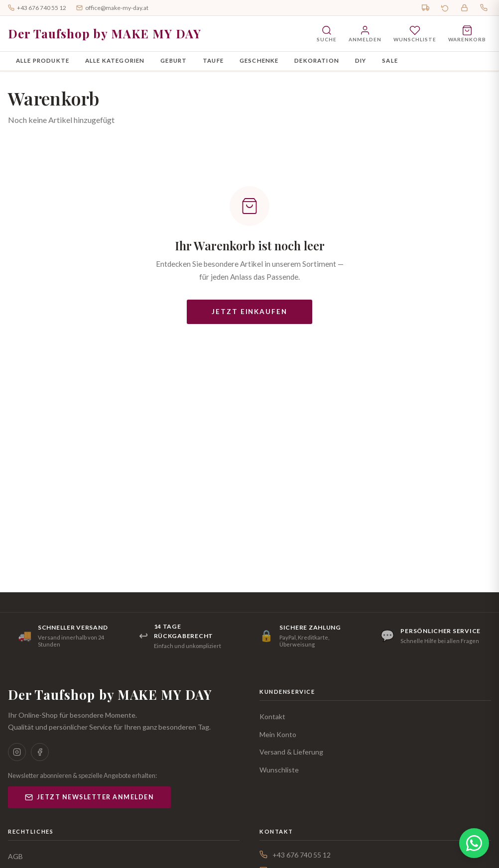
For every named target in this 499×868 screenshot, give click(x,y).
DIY (361, 60)
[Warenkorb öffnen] (467, 34)
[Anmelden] (365, 34)
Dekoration (317, 60)
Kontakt (272, 716)
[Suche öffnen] (327, 34)
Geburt (174, 60)
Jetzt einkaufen (249, 312)
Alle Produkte (43, 60)
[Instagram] (17, 752)
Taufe (213, 60)
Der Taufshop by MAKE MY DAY (105, 33)
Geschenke (259, 60)
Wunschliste (279, 770)
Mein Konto (278, 734)
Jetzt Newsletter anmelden (89, 797)
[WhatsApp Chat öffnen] (474, 843)
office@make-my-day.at (112, 8)
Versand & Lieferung (291, 752)
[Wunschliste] (415, 34)
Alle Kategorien (115, 60)
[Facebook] (40, 752)
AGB (15, 856)
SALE (390, 60)
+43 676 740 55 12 (37, 8)
